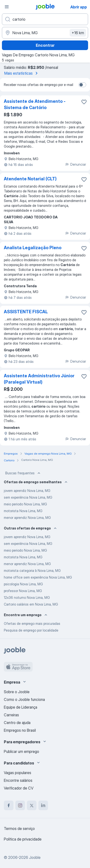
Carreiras (11, 715)
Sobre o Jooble (17, 692)
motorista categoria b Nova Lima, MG (32, 571)
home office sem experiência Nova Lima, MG (38, 577)
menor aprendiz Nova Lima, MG (27, 518)
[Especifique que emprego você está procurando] (45, 19)
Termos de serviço (19, 829)
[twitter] (32, 805)
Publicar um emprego (21, 751)
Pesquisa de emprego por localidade (31, 630)
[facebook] (9, 805)
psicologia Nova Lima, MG (23, 584)
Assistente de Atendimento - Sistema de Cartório (35, 104)
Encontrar (45, 45)
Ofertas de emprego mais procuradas (32, 623)
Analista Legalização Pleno (33, 248)
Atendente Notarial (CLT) (30, 179)
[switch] (82, 85)
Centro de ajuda (17, 723)
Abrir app (79, 7)
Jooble (35, 857)
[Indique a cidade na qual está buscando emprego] (45, 33)
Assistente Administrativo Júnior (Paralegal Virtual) (39, 379)
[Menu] (7, 7)
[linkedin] (43, 805)
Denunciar (75, 164)
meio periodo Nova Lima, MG (25, 504)
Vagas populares (18, 773)
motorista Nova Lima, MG (23, 511)
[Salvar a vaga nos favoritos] (84, 102)
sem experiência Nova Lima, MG (28, 497)
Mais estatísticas (22, 73)
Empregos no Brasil (20, 730)
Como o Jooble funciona (24, 699)
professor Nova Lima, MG (23, 591)
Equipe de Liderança (21, 707)
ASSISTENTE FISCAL (26, 312)
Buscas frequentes (23, 473)
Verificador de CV (19, 788)
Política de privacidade (23, 839)
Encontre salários (18, 780)
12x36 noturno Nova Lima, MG (27, 597)
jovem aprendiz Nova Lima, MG (27, 491)
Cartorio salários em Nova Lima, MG (31, 604)
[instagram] (20, 805)
